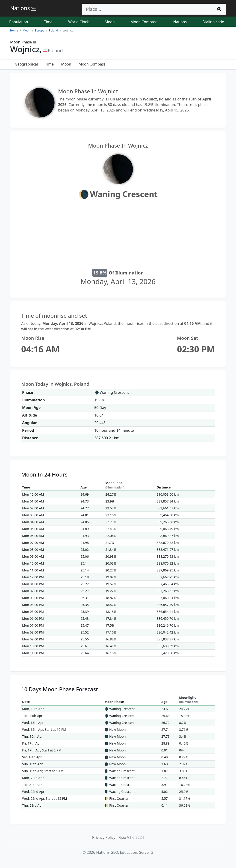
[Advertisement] (118, 235)
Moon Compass (144, 22)
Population (19, 22)
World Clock (78, 22)
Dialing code (213, 22)
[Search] (147, 9)
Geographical (26, 64)
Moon (110, 22)
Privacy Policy (104, 837)
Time (48, 22)
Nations (180, 22)
